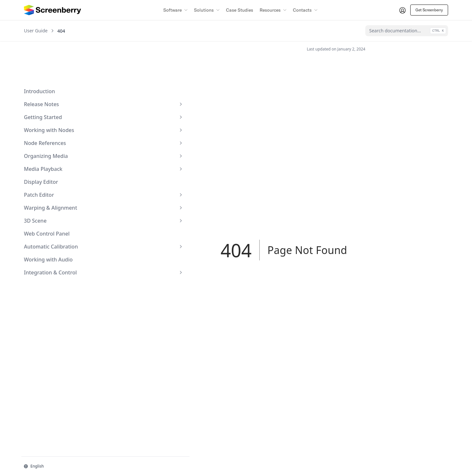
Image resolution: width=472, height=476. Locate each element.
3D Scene (56, 183)
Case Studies (240, 10)
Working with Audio (48, 222)
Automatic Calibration (56, 209)
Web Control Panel (47, 196)
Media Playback (56, 131)
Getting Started (56, 80)
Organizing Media (56, 118)
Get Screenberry (429, 10)
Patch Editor (56, 157)
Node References (56, 105)
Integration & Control (56, 235)
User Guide (36, 31)
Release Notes (56, 67)
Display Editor (41, 144)
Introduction (39, 54)
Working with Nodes (56, 93)
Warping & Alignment (56, 170)
